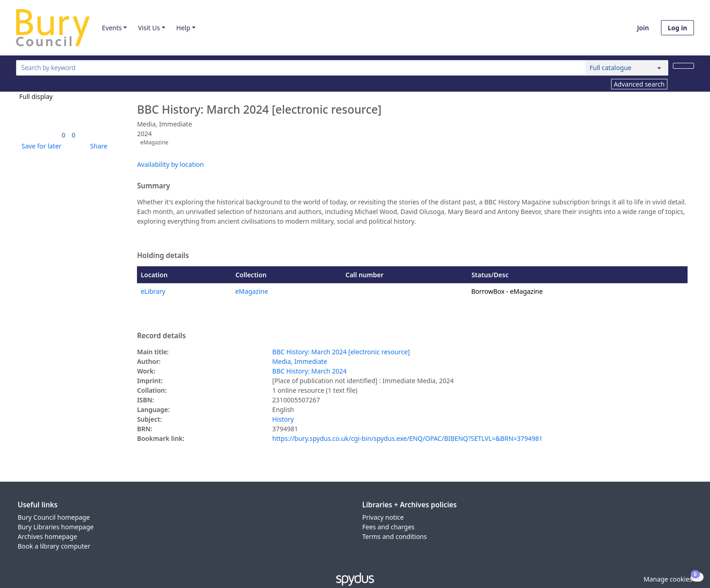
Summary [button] (153, 186)
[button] (40, 146)
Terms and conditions (395, 536)
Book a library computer (54, 546)
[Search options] (627, 68)
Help (183, 28)
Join (643, 28)
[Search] (683, 66)
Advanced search (639, 84)
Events (112, 28)
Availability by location (170, 164)
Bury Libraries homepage (56, 527)
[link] (64, 135)
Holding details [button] (163, 256)
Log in (677, 28)
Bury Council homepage (54, 517)
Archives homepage (48, 536)
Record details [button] (161, 336)
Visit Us (149, 28)
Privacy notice (383, 517)
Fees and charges (388, 527)
